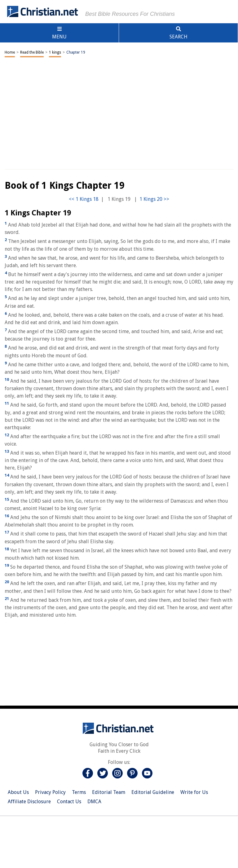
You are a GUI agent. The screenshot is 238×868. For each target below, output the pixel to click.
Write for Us (194, 792)
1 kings (55, 52)
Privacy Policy (50, 792)
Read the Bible (32, 52)
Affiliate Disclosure (29, 802)
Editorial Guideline (153, 792)
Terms (79, 792)
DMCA (94, 802)
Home (10, 52)
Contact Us (69, 802)
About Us (18, 792)
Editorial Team (109, 792)
